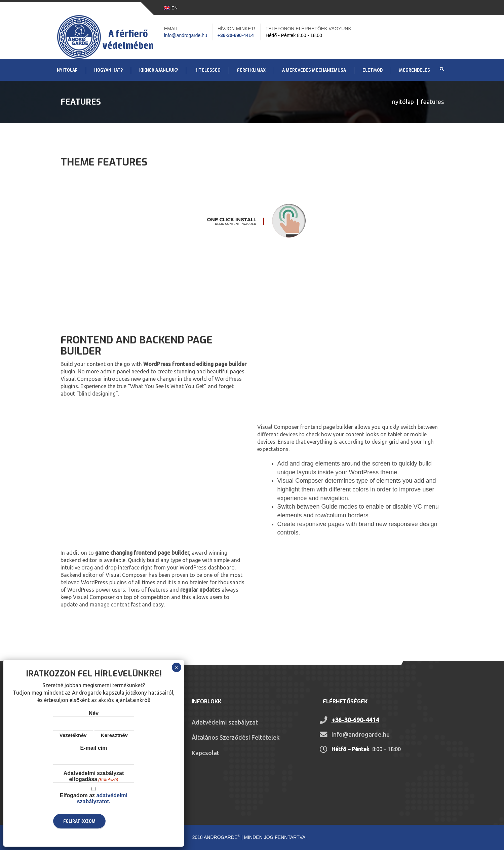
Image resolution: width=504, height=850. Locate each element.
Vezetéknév (73, 735)
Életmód (373, 70)
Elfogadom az (94, 798)
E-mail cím (93, 748)
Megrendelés (415, 70)
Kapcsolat (205, 753)
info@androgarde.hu (186, 35)
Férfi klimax (251, 70)
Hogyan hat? (108, 70)
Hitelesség (207, 70)
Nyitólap (67, 70)
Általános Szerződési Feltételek (236, 737)
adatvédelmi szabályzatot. (102, 798)
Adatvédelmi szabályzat (225, 722)
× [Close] (176, 667)
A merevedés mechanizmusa (314, 70)
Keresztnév (114, 735)
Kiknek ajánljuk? (159, 70)
